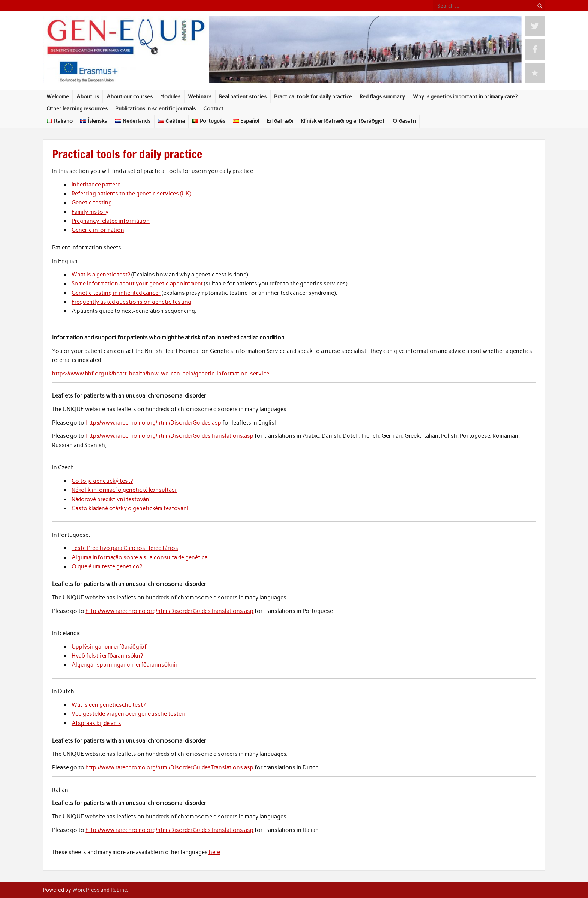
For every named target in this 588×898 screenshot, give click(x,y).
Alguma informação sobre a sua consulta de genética (140, 557)
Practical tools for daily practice (313, 96)
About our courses (130, 96)
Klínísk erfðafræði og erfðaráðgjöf (343, 121)
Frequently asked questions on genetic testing (131, 302)
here (214, 852)
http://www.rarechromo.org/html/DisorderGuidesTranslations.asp (169, 436)
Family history (90, 212)
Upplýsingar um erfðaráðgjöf (109, 647)
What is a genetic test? (101, 275)
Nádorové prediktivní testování (111, 499)
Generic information (98, 230)
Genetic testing (92, 203)
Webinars (200, 96)
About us (88, 96)
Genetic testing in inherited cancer (116, 293)
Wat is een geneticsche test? (109, 705)
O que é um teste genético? (107, 566)
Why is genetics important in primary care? (465, 96)
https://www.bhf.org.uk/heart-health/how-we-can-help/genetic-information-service (161, 374)
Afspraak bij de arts (96, 723)
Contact (213, 108)
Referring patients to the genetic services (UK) (131, 194)
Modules (170, 96)
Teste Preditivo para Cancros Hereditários (125, 548)
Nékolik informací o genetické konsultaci (124, 490)
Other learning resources (77, 108)
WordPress (86, 890)
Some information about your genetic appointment (137, 284)
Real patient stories (243, 96)
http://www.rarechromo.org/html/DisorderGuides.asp (153, 423)
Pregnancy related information (111, 221)
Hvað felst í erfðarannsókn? (107, 656)
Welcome (58, 96)
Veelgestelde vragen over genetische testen (128, 714)
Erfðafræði (280, 121)
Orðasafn (404, 121)
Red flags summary (382, 96)
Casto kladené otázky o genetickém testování (130, 508)
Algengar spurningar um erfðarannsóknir (125, 665)
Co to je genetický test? (102, 481)
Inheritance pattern (96, 185)
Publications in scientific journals (155, 108)
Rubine (119, 890)
